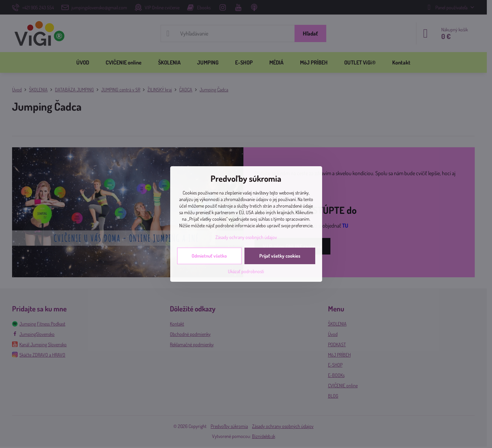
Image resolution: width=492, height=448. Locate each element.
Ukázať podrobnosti (246, 271)
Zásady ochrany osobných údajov (246, 237)
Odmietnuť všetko (209, 256)
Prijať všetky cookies (280, 256)
